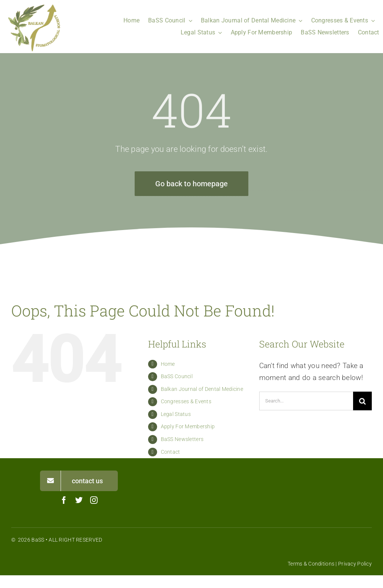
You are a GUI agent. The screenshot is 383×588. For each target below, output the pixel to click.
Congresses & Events (186, 401)
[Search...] (306, 401)
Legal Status (176, 414)
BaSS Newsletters (182, 439)
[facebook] (64, 500)
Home (168, 364)
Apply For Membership (188, 426)
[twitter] (79, 500)
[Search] (362, 401)
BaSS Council (177, 376)
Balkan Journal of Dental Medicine (202, 389)
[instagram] (94, 500)
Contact (171, 452)
